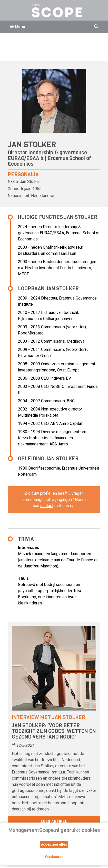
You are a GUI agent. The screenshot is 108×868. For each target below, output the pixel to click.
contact (47, 506)
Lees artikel (54, 821)
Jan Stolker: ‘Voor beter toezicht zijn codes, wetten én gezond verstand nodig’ (54, 731)
